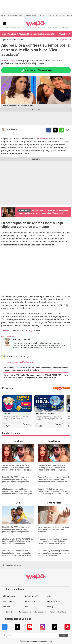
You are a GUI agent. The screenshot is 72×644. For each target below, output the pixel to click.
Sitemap (50, 607)
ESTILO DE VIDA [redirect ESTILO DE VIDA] (38, 28)
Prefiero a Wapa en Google (18, 356)
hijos (28, 331)
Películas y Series (54, 602)
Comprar (27, 425)
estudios (37, 331)
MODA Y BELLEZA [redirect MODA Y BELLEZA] (27, 28)
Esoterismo (7, 607)
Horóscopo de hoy (16, 15)
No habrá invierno (46, 15)
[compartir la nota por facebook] (49, 130)
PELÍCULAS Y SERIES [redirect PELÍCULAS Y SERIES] (53, 28)
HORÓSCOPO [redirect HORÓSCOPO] (64, 28)
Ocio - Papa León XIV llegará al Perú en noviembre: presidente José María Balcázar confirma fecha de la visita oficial (35, 34)
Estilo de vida (30, 602)
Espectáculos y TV (8, 40)
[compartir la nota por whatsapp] (61, 130)
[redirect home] (36, 26)
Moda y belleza (9, 602)
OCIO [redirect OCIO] (45, 28)
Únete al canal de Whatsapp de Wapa (36, 70)
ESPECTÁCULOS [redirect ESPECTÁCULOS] (16, 28)
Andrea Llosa (42, 138)
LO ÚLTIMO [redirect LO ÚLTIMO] (7, 28)
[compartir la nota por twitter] (55, 130)
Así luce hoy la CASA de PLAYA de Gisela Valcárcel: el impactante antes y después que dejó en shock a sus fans (36, 369)
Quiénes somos (40, 612)
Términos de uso (25, 612)
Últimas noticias (9, 596)
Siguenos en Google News (68, 130)
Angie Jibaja (31, 15)
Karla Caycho (11, 129)
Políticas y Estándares (58, 612)
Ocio (49, 596)
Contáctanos (11, 612)
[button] (69, 34)
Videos (28, 607)
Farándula (20, 40)
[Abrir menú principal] (5, 24)
